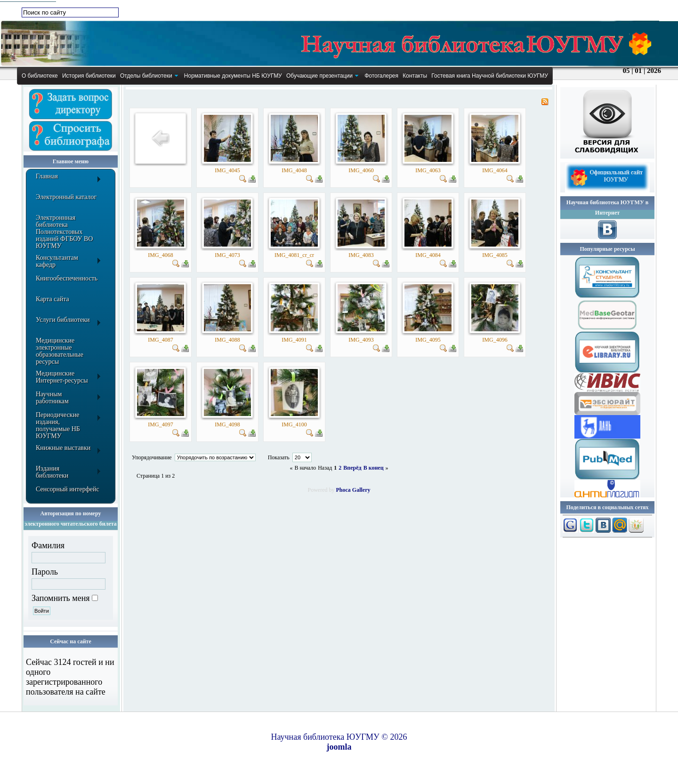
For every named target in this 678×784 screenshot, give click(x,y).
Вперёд (352, 468)
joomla (339, 747)
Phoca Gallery (353, 490)
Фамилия (48, 545)
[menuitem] (40, 76)
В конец (374, 468)
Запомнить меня (61, 598)
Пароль (45, 572)
